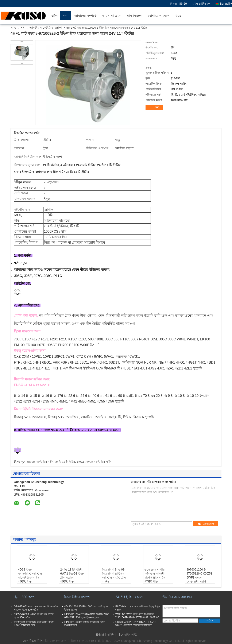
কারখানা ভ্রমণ (112, 16)
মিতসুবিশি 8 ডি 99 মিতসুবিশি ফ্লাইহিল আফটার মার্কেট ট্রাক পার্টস (114, 575)
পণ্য (66, 16)
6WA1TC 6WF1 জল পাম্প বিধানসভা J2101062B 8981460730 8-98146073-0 (137, 616)
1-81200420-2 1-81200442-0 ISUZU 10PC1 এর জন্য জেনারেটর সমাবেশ (135, 624)
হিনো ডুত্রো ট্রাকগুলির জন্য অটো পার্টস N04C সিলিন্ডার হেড (34, 624)
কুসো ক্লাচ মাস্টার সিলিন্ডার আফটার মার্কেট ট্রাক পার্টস (155, 573)
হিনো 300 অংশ (24, 597)
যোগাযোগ (206, 524)
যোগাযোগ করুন (159, 16)
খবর (178, 16)
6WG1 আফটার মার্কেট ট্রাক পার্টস (94, 462)
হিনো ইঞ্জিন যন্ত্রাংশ (77, 597)
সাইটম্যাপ (113, 635)
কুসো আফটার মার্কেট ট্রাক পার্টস (37, 462)
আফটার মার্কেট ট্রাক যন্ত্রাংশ (46, 28)
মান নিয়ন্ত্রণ (135, 16)
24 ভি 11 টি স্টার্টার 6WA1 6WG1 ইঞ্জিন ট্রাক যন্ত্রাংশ (72, 573)
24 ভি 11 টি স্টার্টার (65, 462)
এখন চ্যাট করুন (201, 4)
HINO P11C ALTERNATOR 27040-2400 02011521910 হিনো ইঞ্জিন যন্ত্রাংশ (87, 616)
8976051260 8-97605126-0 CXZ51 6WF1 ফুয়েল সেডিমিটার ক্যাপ (199, 575)
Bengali (226, 4)
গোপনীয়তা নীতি (33, 641)
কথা (154, 108)
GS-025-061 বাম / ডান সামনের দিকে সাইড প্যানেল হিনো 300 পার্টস (36, 608)
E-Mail (100, 635)
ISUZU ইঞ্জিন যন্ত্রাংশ (129, 597)
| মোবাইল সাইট (128, 635)
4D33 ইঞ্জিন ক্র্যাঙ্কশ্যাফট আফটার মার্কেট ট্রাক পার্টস (30, 573)
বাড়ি (54, 16)
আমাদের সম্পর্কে (85, 16)
